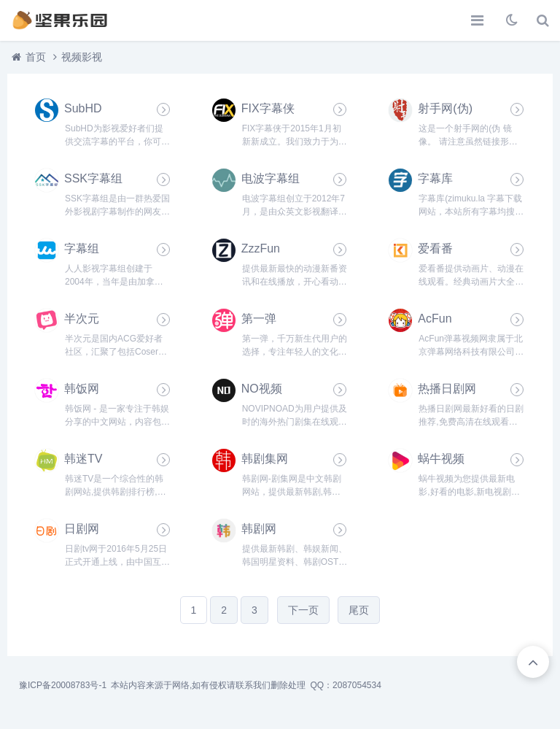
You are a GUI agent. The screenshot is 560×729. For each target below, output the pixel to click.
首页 (36, 57)
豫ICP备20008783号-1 (63, 685)
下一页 (303, 610)
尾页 (359, 610)
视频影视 (82, 57)
